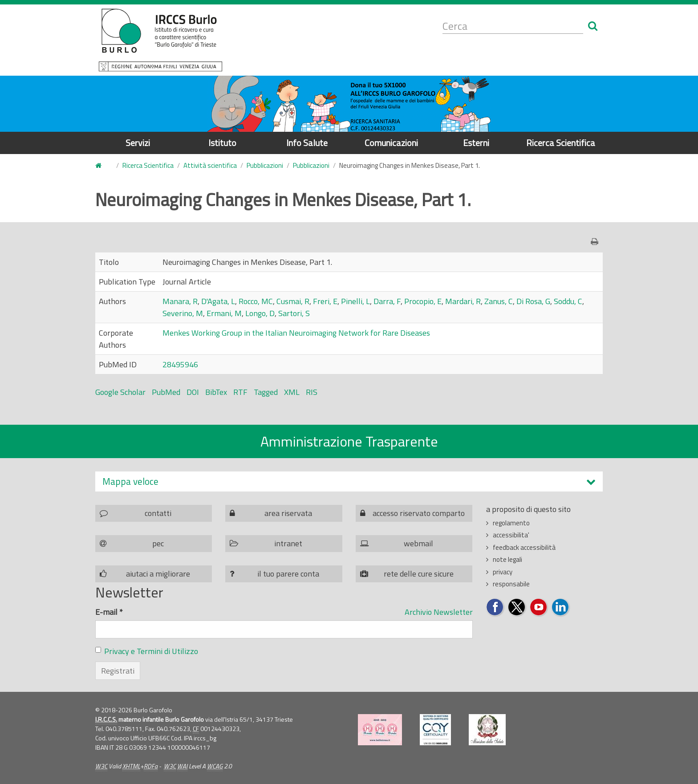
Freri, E (325, 301)
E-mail (109, 612)
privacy (503, 572)
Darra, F (387, 301)
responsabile (511, 584)
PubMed (166, 392)
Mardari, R (463, 301)
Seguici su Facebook (495, 607)
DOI (193, 392)
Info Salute (307, 143)
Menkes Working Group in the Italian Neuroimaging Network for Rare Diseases (296, 333)
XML (292, 392)
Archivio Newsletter (439, 612)
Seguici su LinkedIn (561, 607)
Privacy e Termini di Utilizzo (151, 651)
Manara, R (180, 301)
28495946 (180, 364)
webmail (418, 543)
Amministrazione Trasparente (349, 441)
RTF (240, 392)
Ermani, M (224, 313)
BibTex (216, 392)
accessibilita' (511, 535)
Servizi (138, 143)
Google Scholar (120, 392)
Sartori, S (294, 313)
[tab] (349, 481)
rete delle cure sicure (419, 574)
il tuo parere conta (288, 574)
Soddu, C (568, 301)
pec (158, 543)
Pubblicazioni (265, 165)
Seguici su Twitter (517, 607)
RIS (312, 392)
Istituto (222, 143)
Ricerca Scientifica (561, 143)
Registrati (118, 671)
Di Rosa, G (533, 301)
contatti (158, 513)
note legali (507, 559)
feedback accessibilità (524, 547)
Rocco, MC (256, 301)
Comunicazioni (391, 143)
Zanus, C (499, 301)
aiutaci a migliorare (158, 574)
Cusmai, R (293, 301)
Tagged (266, 392)
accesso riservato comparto (419, 513)
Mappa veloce (130, 481)
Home (101, 166)
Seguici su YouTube (539, 607)
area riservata (288, 513)
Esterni (476, 143)
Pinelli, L (355, 301)
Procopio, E (423, 301)
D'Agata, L (218, 301)
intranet (288, 543)
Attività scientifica (210, 165)
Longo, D (260, 313)
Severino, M (183, 313)
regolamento (511, 523)
